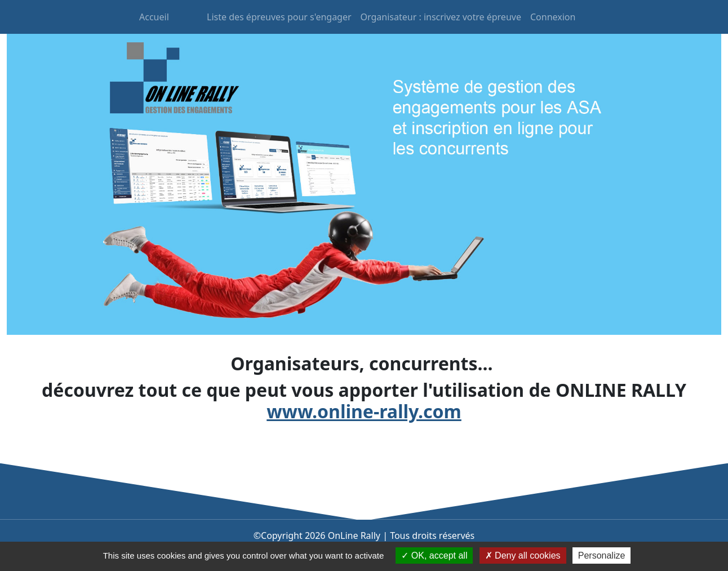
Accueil (154, 17)
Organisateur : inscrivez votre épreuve (441, 17)
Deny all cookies (523, 555)
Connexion (553, 17)
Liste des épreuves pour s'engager (279, 17)
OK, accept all (434, 555)
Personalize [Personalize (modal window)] (602, 555)
